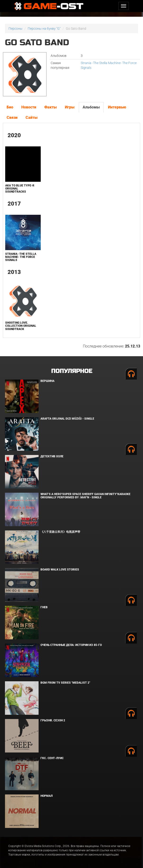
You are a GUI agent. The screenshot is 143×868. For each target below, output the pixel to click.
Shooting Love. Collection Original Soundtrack (21, 326)
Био (10, 107)
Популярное (72, 371)
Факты (51, 107)
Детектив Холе (52, 456)
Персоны (16, 29)
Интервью (117, 107)
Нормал (47, 796)
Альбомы (91, 107)
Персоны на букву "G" (44, 29)
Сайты (32, 118)
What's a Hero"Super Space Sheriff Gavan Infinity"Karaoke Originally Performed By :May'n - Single (85, 496)
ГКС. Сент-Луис (52, 758)
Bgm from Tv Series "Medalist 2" (65, 683)
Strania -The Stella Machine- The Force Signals (21, 257)
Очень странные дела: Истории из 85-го (71, 645)
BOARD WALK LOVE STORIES (60, 570)
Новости (29, 107)
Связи (12, 118)
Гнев (44, 607)
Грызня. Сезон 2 (53, 720)
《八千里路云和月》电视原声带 (60, 532)
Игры (70, 107)
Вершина (47, 381)
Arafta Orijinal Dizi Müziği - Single (67, 419)
